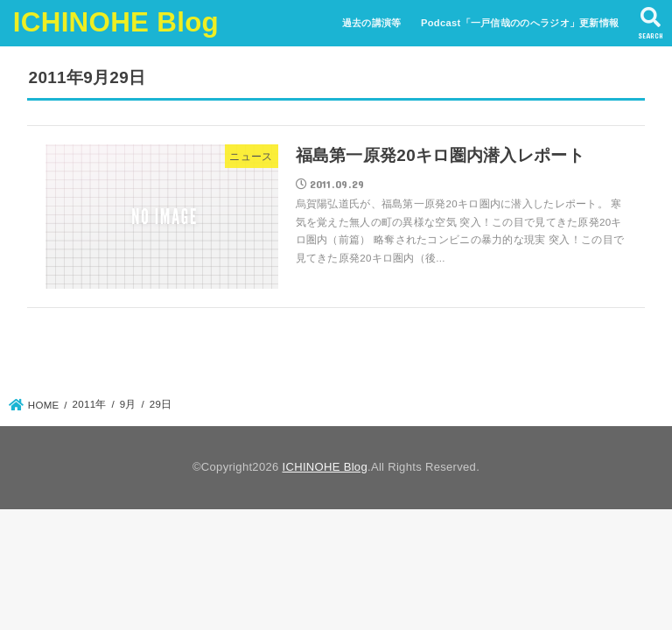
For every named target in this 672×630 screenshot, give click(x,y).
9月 (128, 404)
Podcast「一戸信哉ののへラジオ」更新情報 (520, 23)
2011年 (90, 404)
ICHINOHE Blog (116, 22)
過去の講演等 (372, 23)
